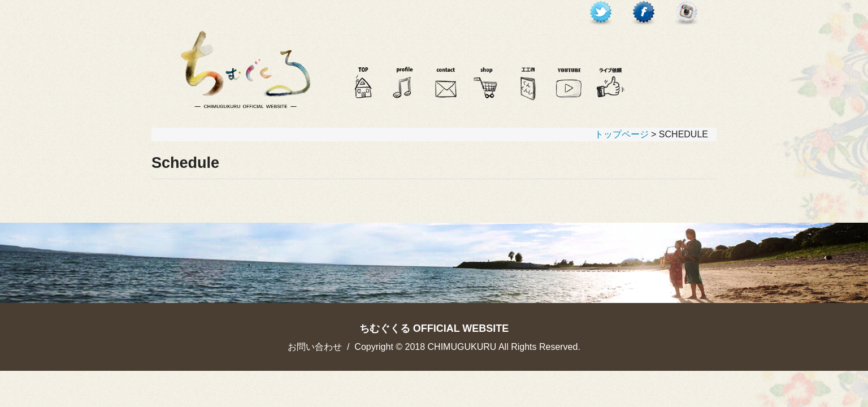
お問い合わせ (315, 347)
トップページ (622, 134)
